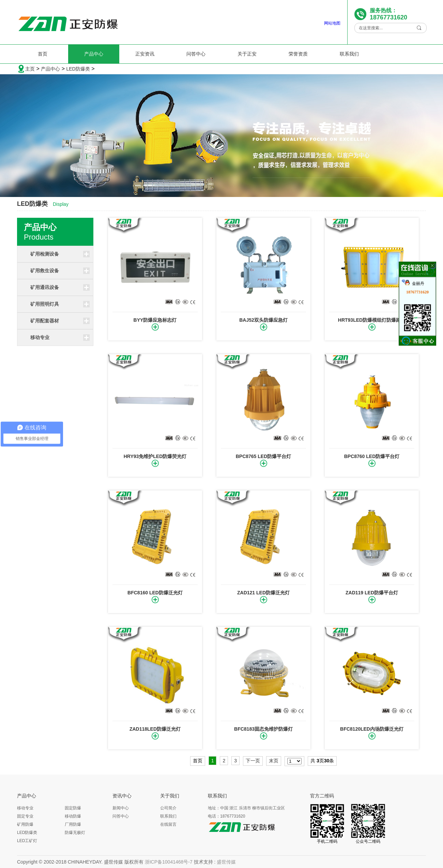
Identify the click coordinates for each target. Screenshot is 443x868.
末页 (274, 761)
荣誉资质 (298, 54)
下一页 (253, 761)
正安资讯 (145, 54)
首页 (43, 54)
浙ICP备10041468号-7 (169, 862)
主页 (30, 69)
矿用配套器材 (45, 321)
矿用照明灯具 (45, 304)
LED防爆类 (78, 69)
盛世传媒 (226, 862)
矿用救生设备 (45, 271)
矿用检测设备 (45, 254)
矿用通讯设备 (45, 287)
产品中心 (94, 54)
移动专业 (40, 337)
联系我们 (349, 54)
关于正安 (247, 54)
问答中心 (196, 54)
